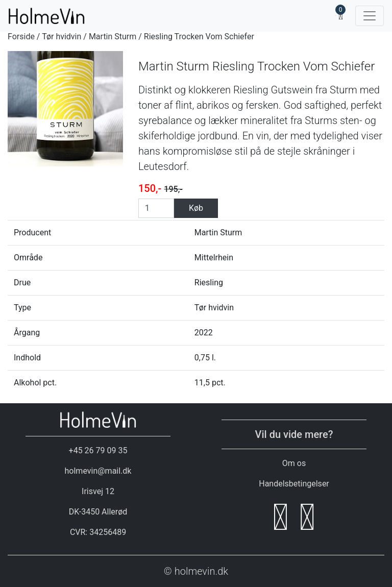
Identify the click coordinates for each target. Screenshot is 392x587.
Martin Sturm (113, 36)
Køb (196, 208)
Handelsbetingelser (294, 484)
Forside (21, 36)
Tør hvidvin (62, 36)
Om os (294, 463)
